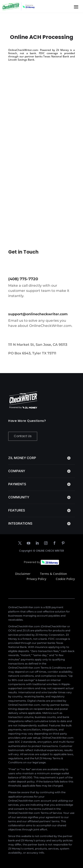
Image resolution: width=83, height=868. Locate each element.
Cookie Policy (65, 579)
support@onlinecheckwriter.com (38, 314)
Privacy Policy (36, 579)
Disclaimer (23, 574)
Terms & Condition (53, 574)
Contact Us (23, 436)
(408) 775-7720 (23, 279)
